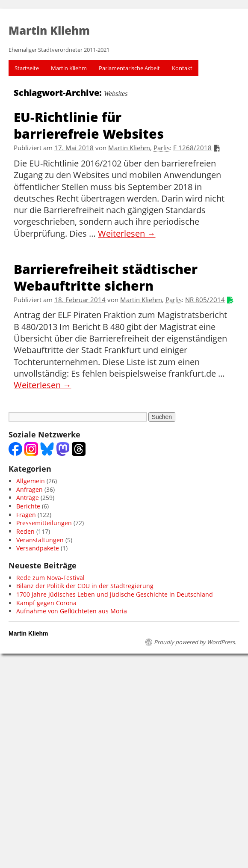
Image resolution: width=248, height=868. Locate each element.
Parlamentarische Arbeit (129, 68)
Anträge (28, 498)
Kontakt (182, 68)
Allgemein (31, 481)
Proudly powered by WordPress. (195, 642)
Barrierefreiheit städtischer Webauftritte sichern (106, 277)
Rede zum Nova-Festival (50, 578)
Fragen (26, 515)
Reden (25, 531)
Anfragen (30, 489)
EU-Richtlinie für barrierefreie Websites (89, 125)
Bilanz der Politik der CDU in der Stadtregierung (85, 586)
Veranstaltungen (40, 540)
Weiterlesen (127, 234)
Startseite (27, 68)
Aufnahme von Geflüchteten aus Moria (72, 611)
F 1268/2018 (192, 148)
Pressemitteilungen (44, 523)
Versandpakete (38, 548)
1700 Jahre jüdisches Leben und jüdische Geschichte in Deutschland (115, 594)
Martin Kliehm (69, 68)
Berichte (28, 506)
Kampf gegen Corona (46, 603)
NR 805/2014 (205, 300)
